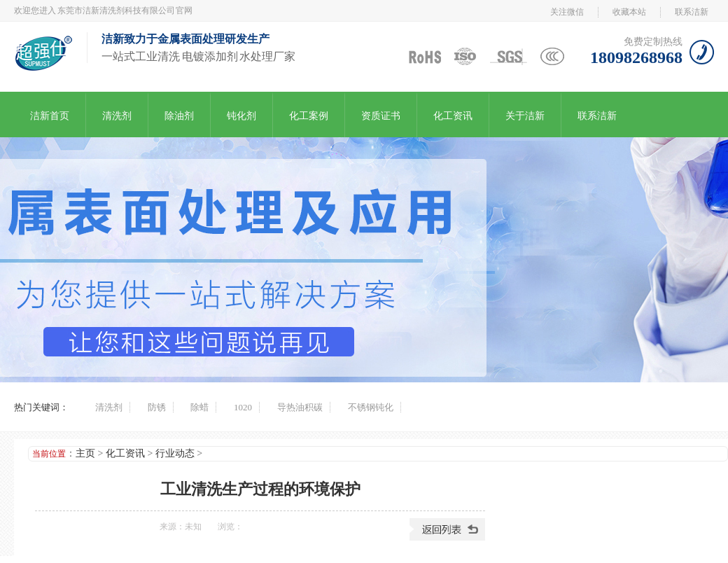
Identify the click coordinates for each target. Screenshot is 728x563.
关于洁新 (525, 116)
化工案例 (309, 116)
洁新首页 (50, 116)
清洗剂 (117, 116)
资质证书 (381, 116)
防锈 (157, 407)
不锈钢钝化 (371, 407)
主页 (85, 453)
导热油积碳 (300, 407)
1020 (243, 407)
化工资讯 (453, 116)
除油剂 (179, 116)
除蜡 (199, 407)
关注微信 (567, 12)
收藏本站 (629, 12)
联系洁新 (692, 12)
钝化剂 (241, 116)
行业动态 (175, 453)
